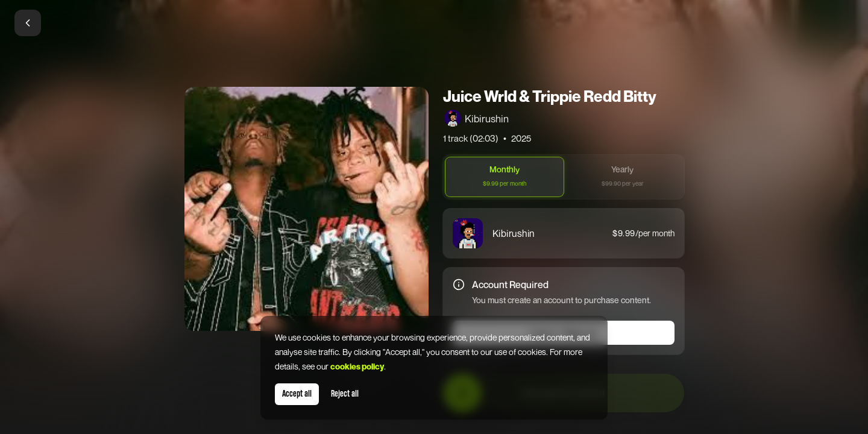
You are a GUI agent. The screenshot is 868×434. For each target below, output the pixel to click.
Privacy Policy (439, 371)
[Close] (574, 58)
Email (303, 117)
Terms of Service (522, 362)
